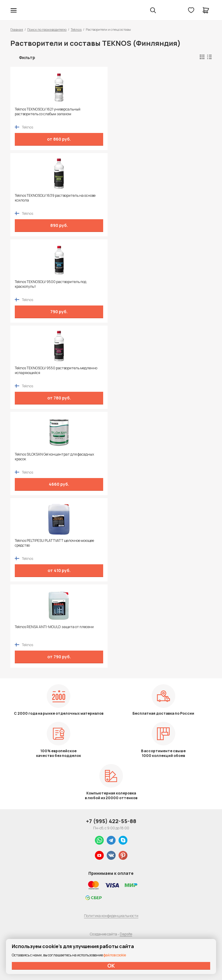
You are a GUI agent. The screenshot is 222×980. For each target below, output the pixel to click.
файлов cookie (115, 955)
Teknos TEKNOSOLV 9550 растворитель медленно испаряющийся (56, 370)
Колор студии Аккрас (29, 10)
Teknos (76, 29)
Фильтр (27, 57)
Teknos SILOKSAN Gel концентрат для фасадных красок (54, 457)
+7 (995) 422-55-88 (111, 821)
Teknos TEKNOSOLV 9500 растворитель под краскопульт (51, 284)
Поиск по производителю (47, 29)
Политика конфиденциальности (111, 916)
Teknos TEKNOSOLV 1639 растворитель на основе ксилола (55, 198)
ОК (111, 966)
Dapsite (126, 934)
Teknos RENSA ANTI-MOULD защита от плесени (54, 627)
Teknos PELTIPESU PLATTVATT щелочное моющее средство (54, 543)
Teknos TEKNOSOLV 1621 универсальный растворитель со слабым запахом (48, 112)
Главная (17, 29)
